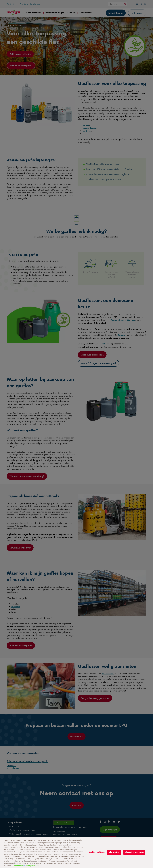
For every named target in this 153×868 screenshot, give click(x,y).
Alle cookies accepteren (134, 854)
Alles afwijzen (114, 854)
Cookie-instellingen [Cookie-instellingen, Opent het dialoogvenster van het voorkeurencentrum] (97, 854)
